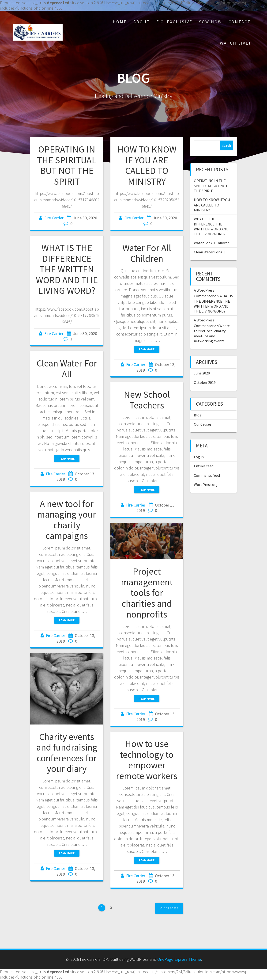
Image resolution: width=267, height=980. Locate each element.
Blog (198, 415)
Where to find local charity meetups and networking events (212, 333)
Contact (240, 22)
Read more (147, 349)
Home (120, 22)
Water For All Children (147, 253)
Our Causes (203, 424)
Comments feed (207, 475)
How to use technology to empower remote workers (147, 760)
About (142, 22)
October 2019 (205, 382)
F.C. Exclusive (174, 22)
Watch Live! (235, 43)
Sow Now (211, 22)
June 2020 (202, 373)
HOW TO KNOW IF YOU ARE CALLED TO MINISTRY (147, 165)
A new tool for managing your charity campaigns (67, 520)
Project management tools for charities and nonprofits (147, 593)
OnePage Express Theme (179, 959)
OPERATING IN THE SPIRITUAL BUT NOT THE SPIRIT (67, 165)
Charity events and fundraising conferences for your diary (67, 753)
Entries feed (204, 466)
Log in (199, 457)
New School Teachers (147, 400)
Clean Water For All (67, 369)
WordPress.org (206, 484)
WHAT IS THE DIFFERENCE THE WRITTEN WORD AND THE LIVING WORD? (67, 269)
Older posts (169, 908)
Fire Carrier (54, 218)
